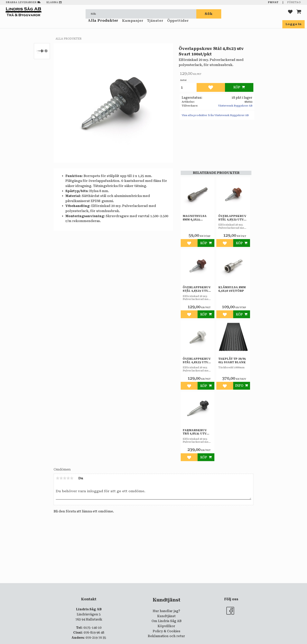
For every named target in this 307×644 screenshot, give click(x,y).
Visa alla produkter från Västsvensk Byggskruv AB (215, 115)
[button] (290, 14)
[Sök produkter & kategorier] (141, 14)
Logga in (293, 24)
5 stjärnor (72, 478)
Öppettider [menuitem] (178, 25)
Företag (294, 2)
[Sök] (209, 14)
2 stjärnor (61, 478)
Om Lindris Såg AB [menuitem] (167, 621)
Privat (273, 2)
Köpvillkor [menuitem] (166, 626)
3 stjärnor (65, 478)
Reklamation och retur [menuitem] (166, 636)
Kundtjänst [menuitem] (166, 616)
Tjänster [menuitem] (155, 25)
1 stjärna (58, 478)
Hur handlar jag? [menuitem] (166, 611)
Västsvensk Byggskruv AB (235, 106)
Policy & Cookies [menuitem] (167, 631)
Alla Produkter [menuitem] (103, 25)
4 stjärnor (68, 478)
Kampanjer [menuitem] (133, 25)
